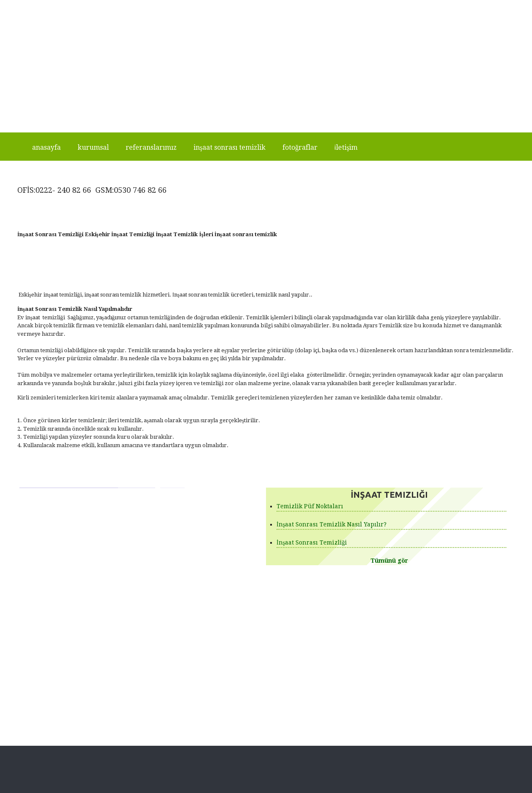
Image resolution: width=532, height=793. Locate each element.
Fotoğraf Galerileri (294, 623)
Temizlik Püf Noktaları (310, 506)
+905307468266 (330, 5)
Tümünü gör (389, 561)
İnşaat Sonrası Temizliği (312, 542)
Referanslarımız (151, 147)
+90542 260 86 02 (392, 5)
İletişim (346, 147)
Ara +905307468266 (208, 5)
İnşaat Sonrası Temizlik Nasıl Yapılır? (332, 524)
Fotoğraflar (300, 147)
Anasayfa (46, 147)
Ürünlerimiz (284, 613)
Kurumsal (93, 147)
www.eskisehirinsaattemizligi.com (468, 5)
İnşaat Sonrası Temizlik (230, 147)
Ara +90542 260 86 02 (271, 5)
